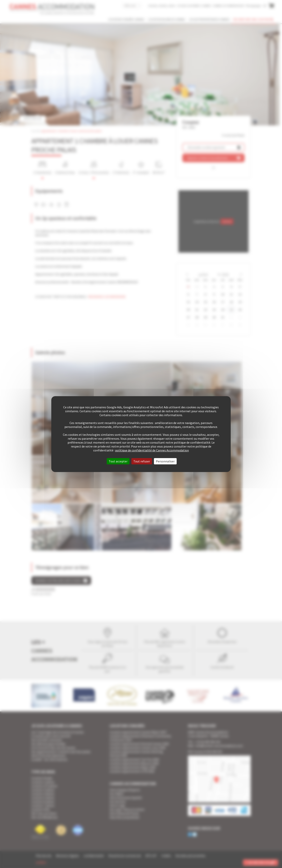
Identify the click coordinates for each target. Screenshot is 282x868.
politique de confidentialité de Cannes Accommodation (152, 450)
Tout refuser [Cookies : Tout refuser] (142, 461)
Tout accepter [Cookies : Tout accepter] (118, 461)
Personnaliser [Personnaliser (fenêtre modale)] (165, 461)
